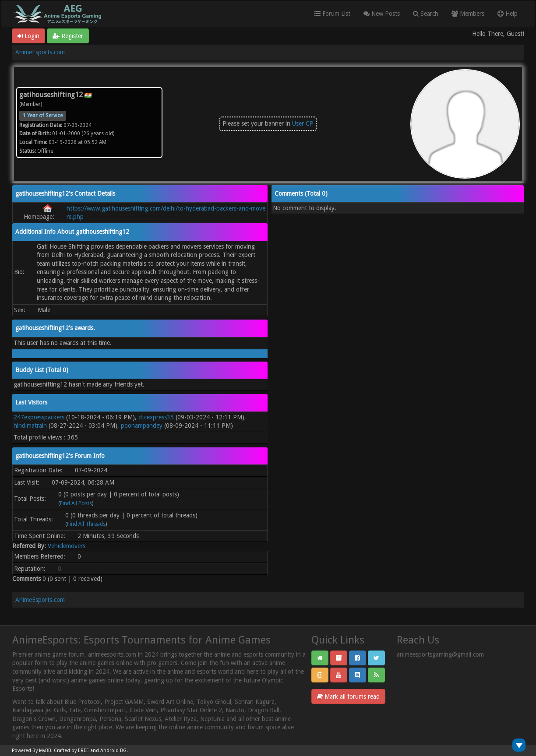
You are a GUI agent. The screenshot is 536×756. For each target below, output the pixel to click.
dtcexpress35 (156, 417)
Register (68, 36)
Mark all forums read (348, 696)
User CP (303, 123)
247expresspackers (39, 417)
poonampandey (142, 425)
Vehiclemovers (67, 546)
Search (426, 14)
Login (28, 36)
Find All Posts (76, 503)
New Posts (382, 14)
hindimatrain (30, 425)
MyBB (45, 751)
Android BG (113, 751)
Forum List (332, 14)
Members (468, 14)
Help (508, 14)
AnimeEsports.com (40, 52)
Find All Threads (86, 524)
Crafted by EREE (71, 751)
